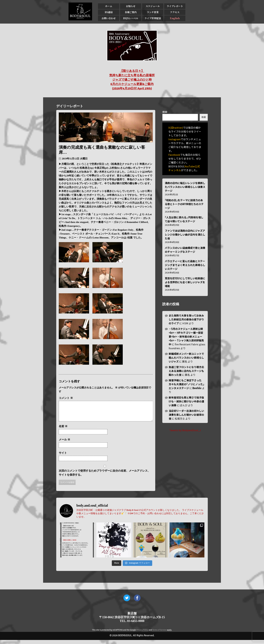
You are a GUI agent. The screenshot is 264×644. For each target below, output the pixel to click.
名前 (63, 430)
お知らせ (131, 6)
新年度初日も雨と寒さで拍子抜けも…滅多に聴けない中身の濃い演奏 (186, 401)
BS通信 (109, 12)
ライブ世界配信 (153, 18)
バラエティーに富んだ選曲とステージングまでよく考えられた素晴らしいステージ (185, 265)
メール (64, 444)
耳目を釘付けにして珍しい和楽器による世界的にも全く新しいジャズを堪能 (185, 282)
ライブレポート (175, 6)
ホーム (109, 6)
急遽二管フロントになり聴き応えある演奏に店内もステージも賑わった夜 (186, 371)
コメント (66, 398)
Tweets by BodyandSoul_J (185, 430)
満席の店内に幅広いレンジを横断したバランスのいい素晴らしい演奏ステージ (185, 187)
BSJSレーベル (131, 18)
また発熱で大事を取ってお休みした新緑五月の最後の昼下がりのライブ (186, 319)
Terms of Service (159, 634)
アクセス (175, 12)
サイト (63, 457)
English (175, 18)
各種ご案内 (131, 12)
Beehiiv (197, 388)
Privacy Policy (142, 634)
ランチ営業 (153, 12)
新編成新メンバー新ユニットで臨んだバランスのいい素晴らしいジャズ (186, 358)
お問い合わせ (109, 18)
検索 (165, 112)
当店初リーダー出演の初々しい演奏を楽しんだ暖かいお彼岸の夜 (186, 415)
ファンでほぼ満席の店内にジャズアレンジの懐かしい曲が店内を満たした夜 (185, 234)
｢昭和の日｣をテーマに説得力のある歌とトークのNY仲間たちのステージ (184, 204)
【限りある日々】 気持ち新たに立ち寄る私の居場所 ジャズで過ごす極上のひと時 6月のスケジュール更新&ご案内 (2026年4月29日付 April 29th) (132, 80)
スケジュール (153, 6)
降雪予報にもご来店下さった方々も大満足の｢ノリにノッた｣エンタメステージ (186, 384)
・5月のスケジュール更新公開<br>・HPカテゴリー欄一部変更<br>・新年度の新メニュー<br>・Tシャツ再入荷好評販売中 (186, 336)
